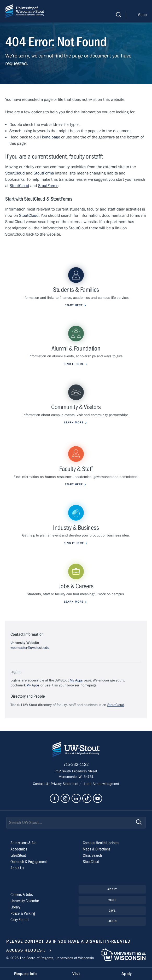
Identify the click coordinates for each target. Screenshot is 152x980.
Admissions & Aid (24, 843)
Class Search (92, 855)
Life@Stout (18, 855)
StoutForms (44, 173)
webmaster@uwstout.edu (30, 648)
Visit (112, 900)
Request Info (25, 974)
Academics (19, 849)
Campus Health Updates (101, 843)
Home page (50, 137)
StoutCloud (15, 173)
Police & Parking (23, 913)
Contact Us (42, 784)
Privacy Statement (65, 784)
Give (112, 911)
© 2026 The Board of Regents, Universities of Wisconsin (50, 958)
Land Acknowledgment (101, 784)
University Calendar (25, 901)
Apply (112, 889)
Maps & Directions (97, 849)
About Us (17, 868)
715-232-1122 (76, 765)
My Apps (76, 680)
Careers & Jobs (22, 895)
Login (112, 921)
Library (15, 907)
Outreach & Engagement (29, 862)
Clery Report (20, 920)
